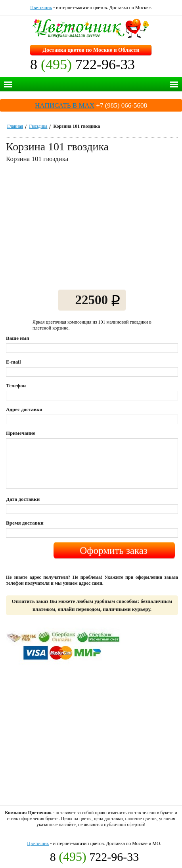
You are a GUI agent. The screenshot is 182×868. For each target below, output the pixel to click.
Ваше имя (18, 338)
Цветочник (41, 8)
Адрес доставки (24, 409)
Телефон (16, 386)
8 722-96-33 (82, 64)
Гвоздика (38, 126)
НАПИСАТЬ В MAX (65, 105)
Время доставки (25, 523)
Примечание (21, 433)
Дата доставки (23, 499)
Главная (15, 126)
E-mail (13, 362)
